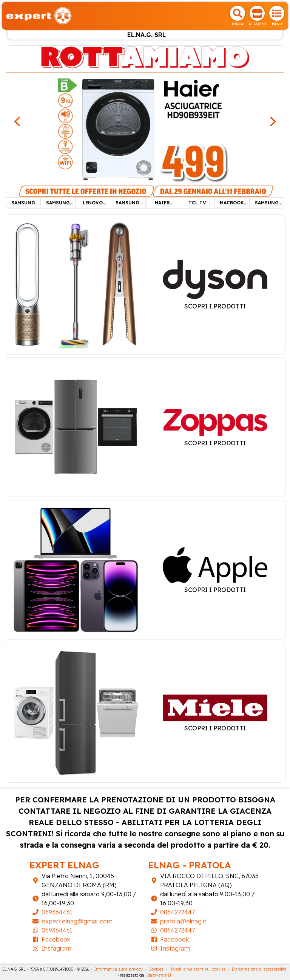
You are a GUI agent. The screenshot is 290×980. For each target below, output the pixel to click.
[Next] (272, 121)
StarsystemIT (159, 975)
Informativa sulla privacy (118, 969)
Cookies (156, 969)
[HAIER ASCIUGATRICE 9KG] (145, 121)
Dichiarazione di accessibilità (259, 969)
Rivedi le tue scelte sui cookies (198, 969)
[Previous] (18, 121)
